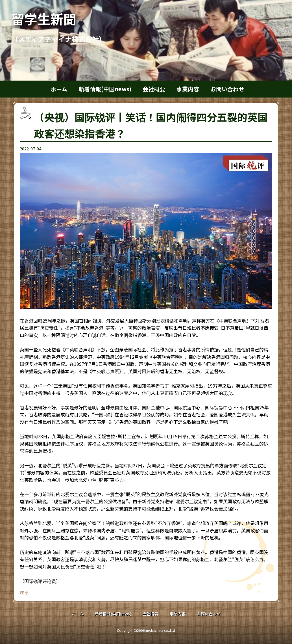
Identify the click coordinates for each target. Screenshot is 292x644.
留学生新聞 (50, 19)
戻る (24, 592)
